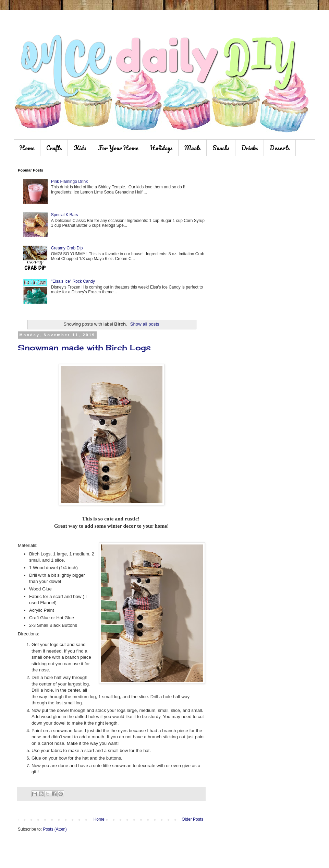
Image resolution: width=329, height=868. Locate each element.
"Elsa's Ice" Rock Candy (73, 281)
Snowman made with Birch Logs (84, 347)
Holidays (161, 148)
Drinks (250, 148)
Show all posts (145, 324)
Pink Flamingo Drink (69, 181)
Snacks (221, 148)
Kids (80, 148)
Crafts (54, 148)
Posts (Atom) (55, 829)
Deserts (280, 148)
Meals (193, 148)
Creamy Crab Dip (67, 248)
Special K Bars (65, 215)
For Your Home (118, 148)
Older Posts (192, 819)
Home (27, 148)
